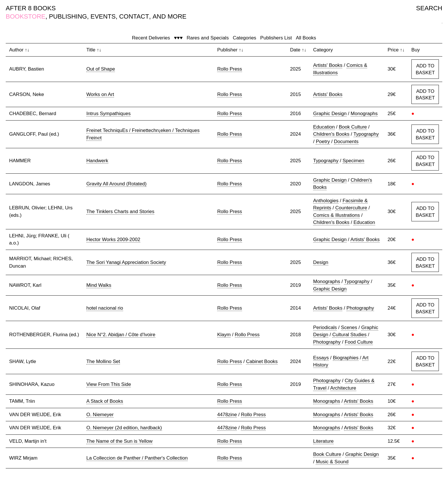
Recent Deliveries (151, 38)
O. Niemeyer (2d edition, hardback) (124, 428)
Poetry (323, 142)
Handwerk (97, 161)
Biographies (346, 358)
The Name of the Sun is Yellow (119, 441)
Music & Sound (332, 462)
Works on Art (100, 94)
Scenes (349, 327)
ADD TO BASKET (425, 69)
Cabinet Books (262, 361)
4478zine (227, 415)
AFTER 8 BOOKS (31, 8)
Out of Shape (101, 69)
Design (321, 262)
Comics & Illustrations (336, 215)
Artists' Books (328, 65)
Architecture (343, 388)
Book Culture (353, 127)
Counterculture (351, 208)
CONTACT (134, 16)
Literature (323, 441)
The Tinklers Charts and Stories (120, 212)
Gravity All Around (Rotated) (116, 184)
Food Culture (359, 342)
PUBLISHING (68, 16)
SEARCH (429, 8)
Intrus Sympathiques (108, 114)
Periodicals (325, 327)
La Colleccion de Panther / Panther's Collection (137, 458)
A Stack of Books (105, 401)
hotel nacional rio (105, 308)
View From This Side (109, 384)
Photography (360, 308)
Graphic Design (330, 114)
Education (324, 127)
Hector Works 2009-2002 (113, 239)
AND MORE (170, 16)
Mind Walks (99, 285)
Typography (366, 134)
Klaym (224, 335)
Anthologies (326, 201)
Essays (321, 358)
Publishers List (276, 38)
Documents (346, 142)
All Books (306, 38)
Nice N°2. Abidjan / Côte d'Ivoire (121, 335)
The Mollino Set (103, 361)
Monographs (364, 114)
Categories (245, 38)
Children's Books (331, 134)
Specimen (353, 161)
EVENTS (103, 16)
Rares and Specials (208, 38)
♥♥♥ (178, 38)
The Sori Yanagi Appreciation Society (126, 262)
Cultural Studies (349, 335)
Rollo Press (230, 69)
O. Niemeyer (100, 415)
